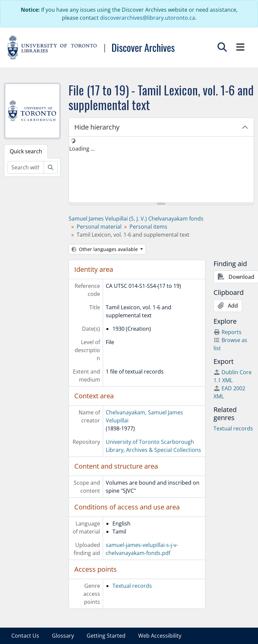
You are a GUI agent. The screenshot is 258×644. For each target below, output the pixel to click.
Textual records (132, 586)
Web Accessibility (160, 636)
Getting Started (106, 636)
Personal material (99, 227)
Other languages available (105, 249)
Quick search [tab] (26, 151)
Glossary (63, 636)
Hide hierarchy (97, 127)
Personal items (148, 227)
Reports (228, 332)
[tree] (161, 170)
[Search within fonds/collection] (25, 167)
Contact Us (25, 636)
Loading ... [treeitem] (82, 149)
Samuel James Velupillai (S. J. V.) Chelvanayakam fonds (136, 219)
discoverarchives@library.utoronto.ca (148, 18)
